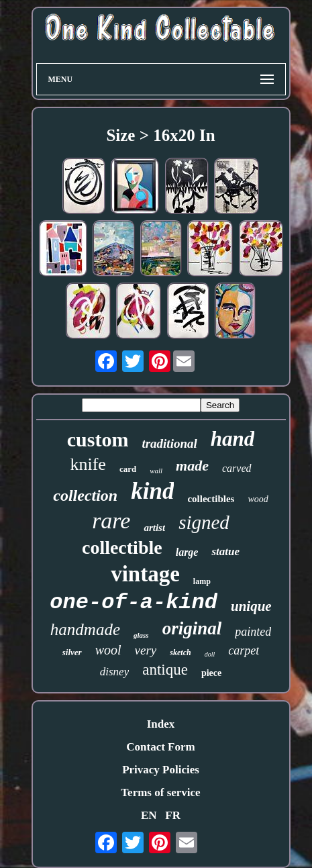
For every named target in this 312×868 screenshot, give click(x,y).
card (128, 469)
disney (114, 672)
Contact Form (160, 747)
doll (210, 654)
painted (253, 632)
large (187, 552)
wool (108, 650)
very (146, 650)
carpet (244, 650)
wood (258, 499)
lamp (202, 581)
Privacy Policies (161, 770)
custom (98, 439)
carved (237, 468)
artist (154, 528)
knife (88, 464)
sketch (180, 653)
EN (149, 815)
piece (211, 673)
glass (141, 635)
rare (111, 521)
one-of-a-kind (134, 602)
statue (225, 551)
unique (251, 606)
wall (156, 471)
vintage (145, 574)
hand (232, 439)
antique (165, 670)
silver (72, 652)
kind (152, 491)
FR (173, 815)
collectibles (211, 499)
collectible (122, 547)
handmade (85, 629)
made (192, 466)
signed (204, 522)
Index (161, 724)
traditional (169, 443)
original (192, 628)
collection (85, 495)
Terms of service (160, 792)
